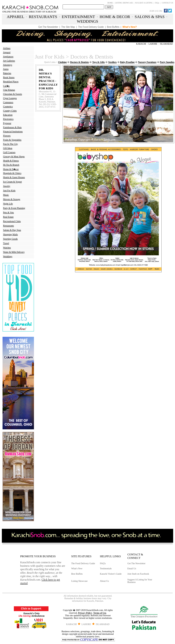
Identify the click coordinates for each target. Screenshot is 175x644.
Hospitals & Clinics (12, 173)
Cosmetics (8, 107)
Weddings (8, 256)
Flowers (7, 136)
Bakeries (7, 73)
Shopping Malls (11, 234)
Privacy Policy (85, 613)
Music (6, 195)
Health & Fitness (11, 161)
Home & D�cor (11, 169)
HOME (110, 3)
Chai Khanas (9, 90)
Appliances (8, 57)
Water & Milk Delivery (14, 252)
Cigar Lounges (10, 98)
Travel (6, 243)
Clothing (62, 62)
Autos (6, 69)
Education (8, 115)
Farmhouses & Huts (12, 127)
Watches (7, 248)
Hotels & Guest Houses (14, 177)
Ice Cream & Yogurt (13, 182)
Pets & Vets (9, 212)
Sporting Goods (11, 239)
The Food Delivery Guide (83, 563)
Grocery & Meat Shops (14, 156)
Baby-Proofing (127, 62)
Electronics (8, 119)
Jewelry (7, 186)
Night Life (8, 204)
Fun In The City (11, 144)
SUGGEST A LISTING (144, 3)
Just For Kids (9, 190)
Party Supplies (167, 62)
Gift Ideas (8, 148)
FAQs (157, 3)
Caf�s (6, 86)
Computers (8, 102)
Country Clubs (10, 111)
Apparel (7, 52)
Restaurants (9, 226)
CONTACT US (167, 3)
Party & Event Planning (14, 208)
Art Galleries (9, 61)
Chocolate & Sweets (13, 94)
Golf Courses (9, 152)
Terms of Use (100, 613)
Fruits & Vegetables (12, 140)
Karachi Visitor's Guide (111, 574)
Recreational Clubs (12, 221)
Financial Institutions (13, 132)
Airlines (7, 48)
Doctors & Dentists (80, 62)
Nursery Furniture (147, 62)
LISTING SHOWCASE (124, 3)
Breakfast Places (11, 82)
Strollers (112, 62)
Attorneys (8, 65)
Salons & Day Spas (12, 230)
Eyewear (7, 123)
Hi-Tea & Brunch (11, 165)
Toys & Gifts (99, 62)
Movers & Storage (12, 199)
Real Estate (8, 217)
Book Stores (9, 77)
